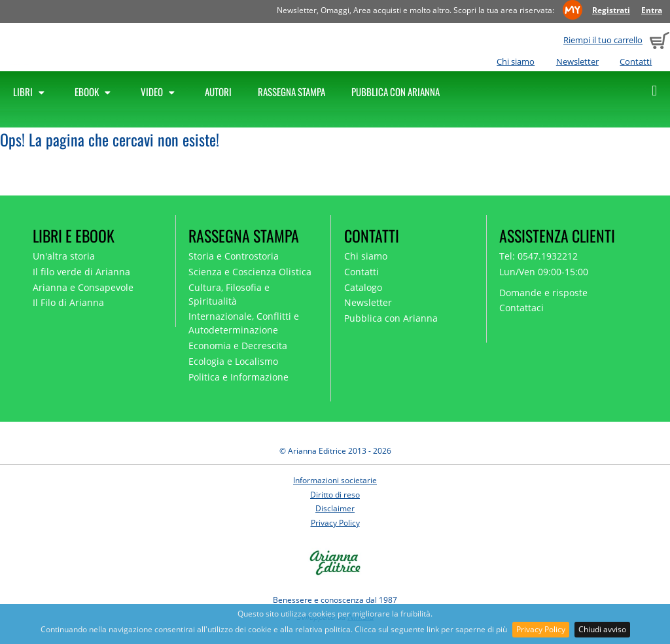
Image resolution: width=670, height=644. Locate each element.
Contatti (636, 61)
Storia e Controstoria (234, 256)
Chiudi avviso (602, 629)
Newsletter (577, 61)
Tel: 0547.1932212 (538, 256)
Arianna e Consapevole (83, 287)
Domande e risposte (543, 293)
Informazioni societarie (335, 480)
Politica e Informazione (238, 377)
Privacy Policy (541, 629)
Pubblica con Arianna (396, 92)
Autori (218, 92)
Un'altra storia (64, 256)
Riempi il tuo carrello (603, 40)
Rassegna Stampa (291, 92)
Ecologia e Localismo (233, 361)
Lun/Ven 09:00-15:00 (544, 272)
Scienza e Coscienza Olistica (250, 272)
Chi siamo (516, 61)
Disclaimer (335, 508)
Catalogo (363, 287)
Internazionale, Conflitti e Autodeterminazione (244, 323)
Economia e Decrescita (238, 346)
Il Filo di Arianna (68, 302)
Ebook (95, 92)
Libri (31, 92)
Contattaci (521, 308)
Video (160, 92)
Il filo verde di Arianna (81, 272)
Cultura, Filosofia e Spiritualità (229, 294)
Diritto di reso (335, 495)
